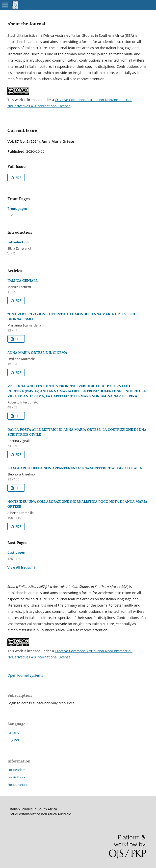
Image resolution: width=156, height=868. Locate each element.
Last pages (16, 552)
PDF (18, 178)
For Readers (16, 770)
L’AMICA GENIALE (23, 281)
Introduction (18, 242)
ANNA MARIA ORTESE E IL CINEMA (37, 353)
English (13, 740)
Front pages (17, 209)
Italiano (13, 732)
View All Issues (19, 567)
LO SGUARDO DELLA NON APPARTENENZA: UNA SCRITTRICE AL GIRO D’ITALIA (75, 468)
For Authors (16, 777)
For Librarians (18, 785)
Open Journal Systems (25, 675)
